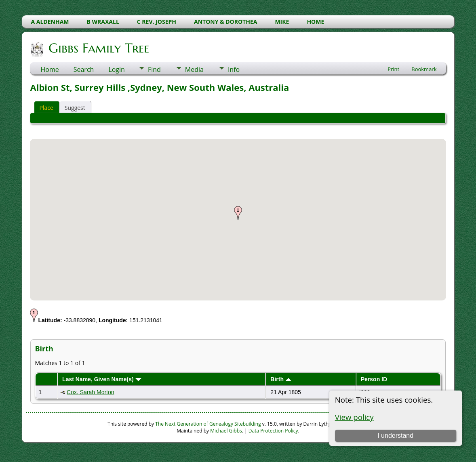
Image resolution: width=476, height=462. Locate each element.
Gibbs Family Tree (98, 48)
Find (154, 69)
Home (49, 69)
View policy (354, 417)
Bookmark (424, 69)
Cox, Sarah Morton (91, 392)
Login (117, 69)
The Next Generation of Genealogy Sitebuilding (208, 424)
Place (46, 108)
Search (84, 69)
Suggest (75, 108)
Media (194, 69)
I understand (395, 436)
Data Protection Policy (273, 431)
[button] (238, 213)
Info (234, 69)
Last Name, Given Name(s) (102, 379)
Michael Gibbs (226, 431)
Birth (281, 379)
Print (393, 69)
